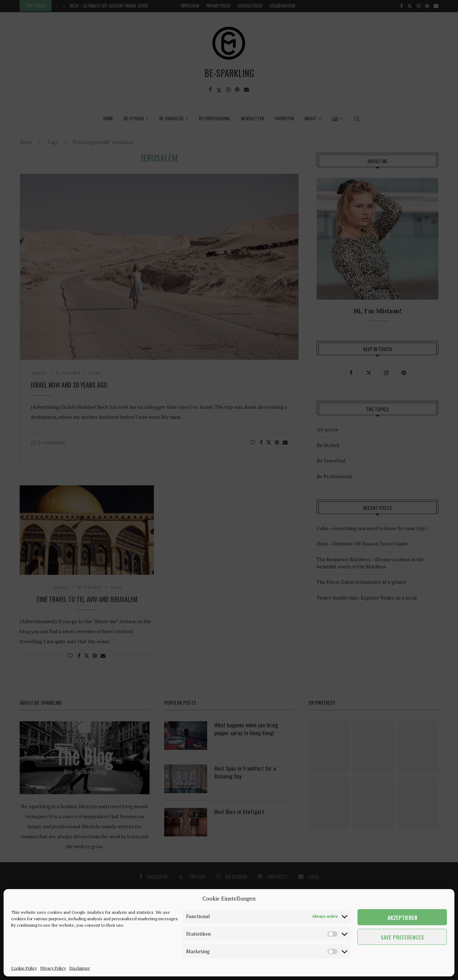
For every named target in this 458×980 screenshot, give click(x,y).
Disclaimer (80, 968)
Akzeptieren (402, 917)
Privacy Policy (53, 968)
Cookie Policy (24, 968)
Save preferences (402, 937)
